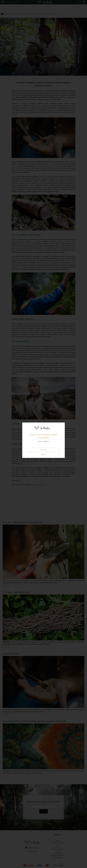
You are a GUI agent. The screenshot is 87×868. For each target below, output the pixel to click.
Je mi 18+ (44, 450)
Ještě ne (44, 454)
